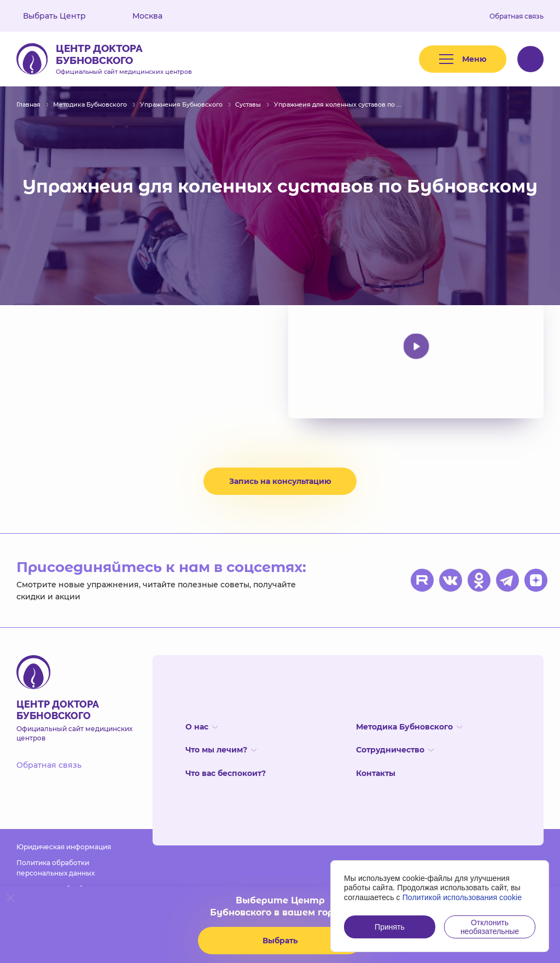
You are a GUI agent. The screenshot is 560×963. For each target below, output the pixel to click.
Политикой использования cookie (462, 897)
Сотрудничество (395, 750)
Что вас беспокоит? (226, 773)
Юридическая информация (64, 847)
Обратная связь (517, 16)
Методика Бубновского (409, 727)
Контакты (376, 773)
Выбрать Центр (62, 16)
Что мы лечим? (221, 750)
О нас (202, 727)
